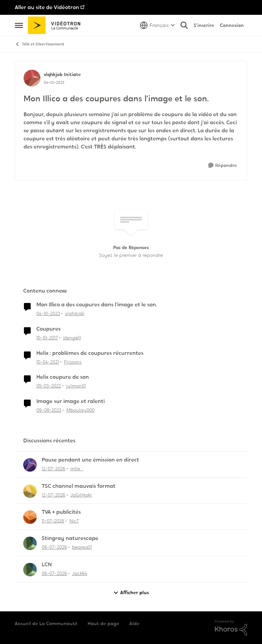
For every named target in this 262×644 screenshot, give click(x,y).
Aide (134, 623)
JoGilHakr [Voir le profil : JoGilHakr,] (81, 495)
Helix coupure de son (63, 377)
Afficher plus (131, 593)
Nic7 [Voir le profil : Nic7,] (74, 521)
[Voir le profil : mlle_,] (30, 465)
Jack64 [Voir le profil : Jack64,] (80, 573)
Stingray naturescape (70, 538)
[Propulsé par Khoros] (231, 628)
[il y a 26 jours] (54, 547)
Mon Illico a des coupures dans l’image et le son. (97, 305)
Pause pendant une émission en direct (90, 460)
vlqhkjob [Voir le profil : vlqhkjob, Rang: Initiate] (53, 74)
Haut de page (103, 623)
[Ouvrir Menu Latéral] (19, 25)
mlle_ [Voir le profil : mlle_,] (77, 469)
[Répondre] (223, 165)
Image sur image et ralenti (71, 401)
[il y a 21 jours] (53, 521)
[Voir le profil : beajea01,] (30, 543)
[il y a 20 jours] (54, 469)
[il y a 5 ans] (48, 362)
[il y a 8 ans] (47, 338)
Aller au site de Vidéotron (47, 7)
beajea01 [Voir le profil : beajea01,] (82, 547)
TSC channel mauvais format (79, 486)
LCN (47, 565)
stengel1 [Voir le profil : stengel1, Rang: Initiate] (72, 338)
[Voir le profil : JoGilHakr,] (30, 491)
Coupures (48, 329)
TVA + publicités (61, 512)
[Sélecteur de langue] (157, 25)
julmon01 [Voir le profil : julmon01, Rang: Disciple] (76, 386)
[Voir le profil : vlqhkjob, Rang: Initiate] (32, 78)
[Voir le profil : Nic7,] (30, 517)
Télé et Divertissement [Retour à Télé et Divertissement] (40, 44)
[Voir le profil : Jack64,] (30, 570)
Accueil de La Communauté (46, 623)
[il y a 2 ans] (48, 314)
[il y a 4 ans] (49, 386)
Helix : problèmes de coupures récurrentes (90, 353)
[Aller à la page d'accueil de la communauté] (56, 25)
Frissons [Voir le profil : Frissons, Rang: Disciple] (73, 362)
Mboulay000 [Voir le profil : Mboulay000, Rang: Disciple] (80, 410)
